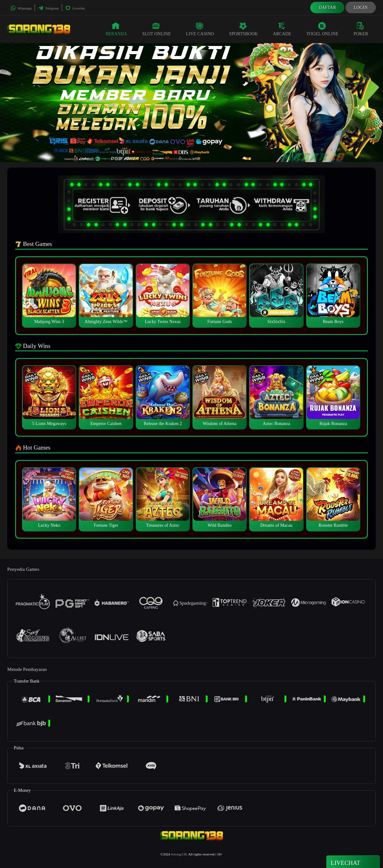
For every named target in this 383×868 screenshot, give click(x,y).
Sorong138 (179, 854)
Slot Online (156, 29)
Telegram (48, 8)
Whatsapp (21, 8)
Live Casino (200, 29)
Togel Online (323, 29)
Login (361, 7)
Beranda (116, 29)
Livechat (75, 8)
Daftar (327, 7)
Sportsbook (243, 29)
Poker (361, 29)
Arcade (282, 29)
